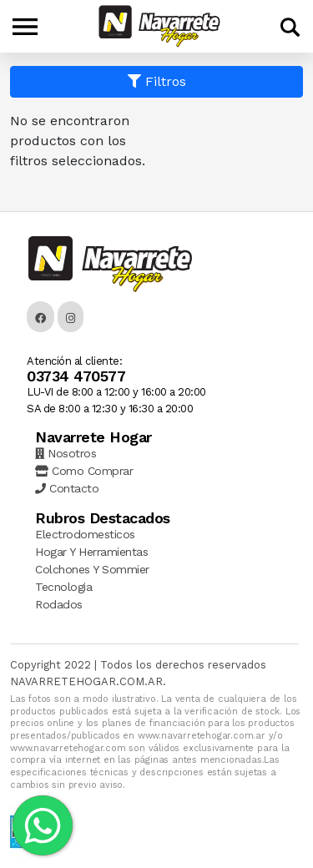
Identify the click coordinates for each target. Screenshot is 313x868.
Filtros (157, 81)
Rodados (59, 604)
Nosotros (66, 453)
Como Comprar (84, 471)
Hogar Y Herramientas (91, 552)
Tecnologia (63, 587)
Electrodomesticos (85, 534)
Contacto (67, 488)
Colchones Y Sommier (92, 569)
